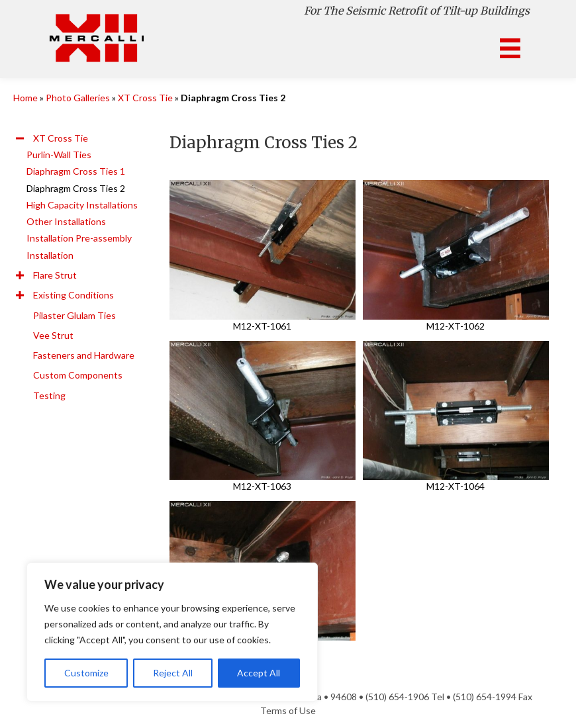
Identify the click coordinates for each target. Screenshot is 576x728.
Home (25, 98)
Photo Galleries (78, 98)
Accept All (259, 673)
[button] (20, 138)
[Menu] (510, 49)
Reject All (173, 673)
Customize (86, 673)
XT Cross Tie (145, 98)
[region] (172, 632)
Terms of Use (288, 710)
